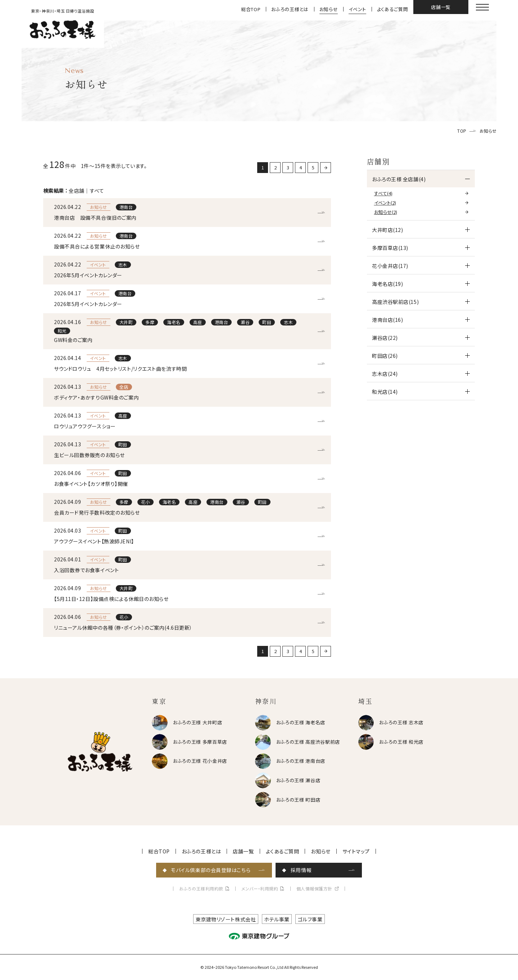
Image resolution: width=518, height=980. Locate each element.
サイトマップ (356, 851)
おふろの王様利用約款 (201, 889)
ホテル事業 (277, 919)
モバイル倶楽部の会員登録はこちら (211, 870)
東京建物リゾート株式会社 (226, 919)
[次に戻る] (326, 168)
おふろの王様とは (290, 9)
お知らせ (329, 9)
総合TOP (251, 9)
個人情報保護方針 (314, 889)
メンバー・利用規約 (260, 889)
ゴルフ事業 (310, 919)
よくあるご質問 (393, 9)
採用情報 (301, 870)
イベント (357, 9)
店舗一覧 (441, 7)
